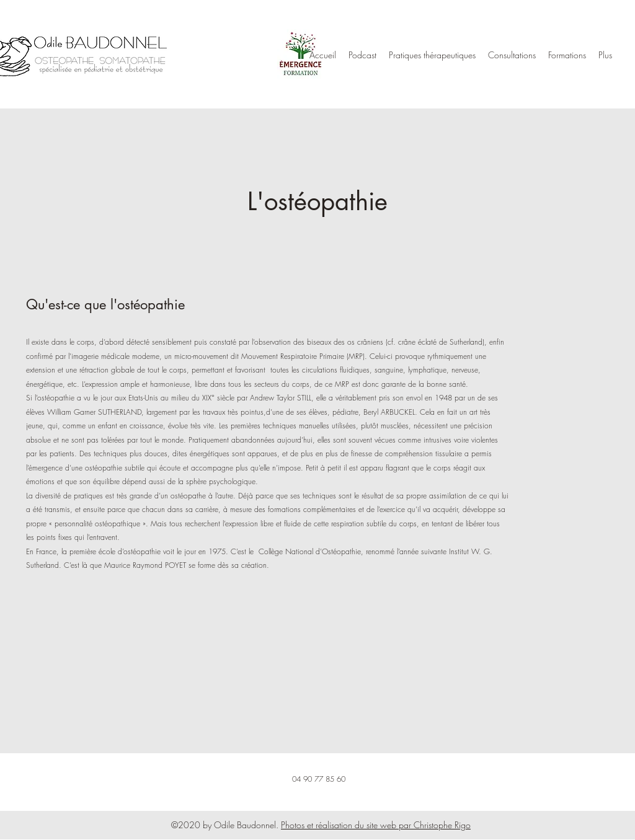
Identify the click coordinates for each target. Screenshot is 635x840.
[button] (432, 55)
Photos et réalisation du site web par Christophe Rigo (376, 825)
